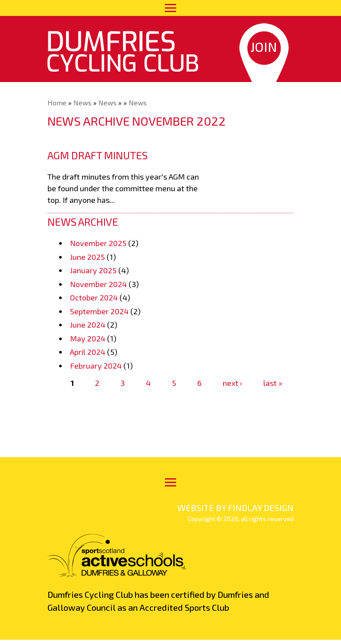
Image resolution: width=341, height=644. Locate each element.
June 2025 (87, 257)
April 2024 (88, 352)
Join (264, 47)
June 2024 (88, 325)
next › (232, 383)
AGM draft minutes (98, 155)
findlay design (261, 508)
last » (273, 383)
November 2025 (98, 243)
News (82, 103)
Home (57, 103)
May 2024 (88, 338)
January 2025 (93, 270)
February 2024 (96, 366)
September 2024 (99, 311)
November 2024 (98, 284)
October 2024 (94, 297)
